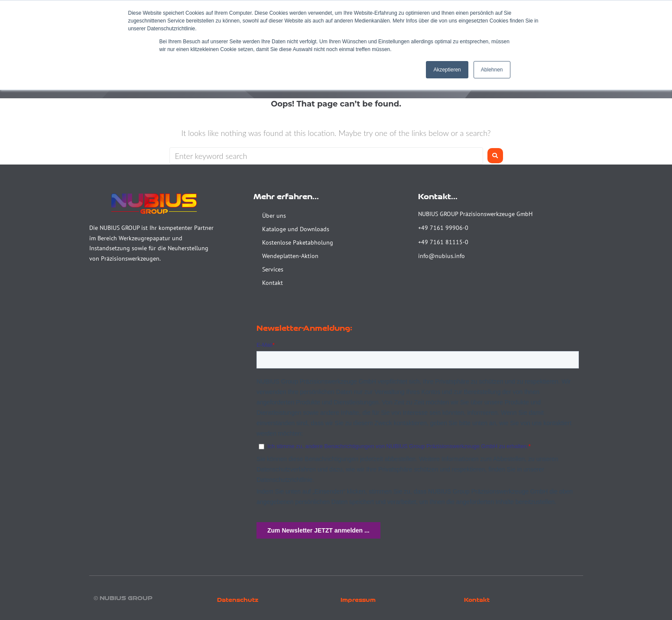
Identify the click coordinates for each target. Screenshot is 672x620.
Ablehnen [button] (492, 70)
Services (273, 269)
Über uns (274, 216)
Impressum (358, 600)
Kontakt (273, 283)
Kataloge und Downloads (296, 229)
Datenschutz (238, 600)
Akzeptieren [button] (447, 70)
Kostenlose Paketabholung (298, 242)
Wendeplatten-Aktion (290, 256)
